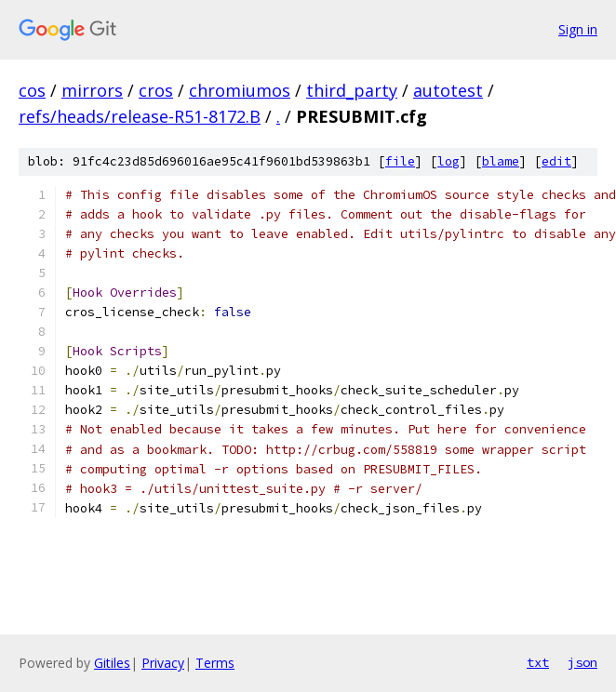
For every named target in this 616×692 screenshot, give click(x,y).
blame (501, 161)
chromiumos (240, 90)
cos (32, 90)
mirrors (92, 90)
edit (556, 161)
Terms (215, 663)
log (449, 161)
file (400, 161)
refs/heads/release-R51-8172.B (140, 116)
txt (538, 662)
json (583, 662)
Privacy (163, 663)
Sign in (578, 29)
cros (156, 90)
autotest (448, 90)
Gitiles (112, 663)
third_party (352, 90)
